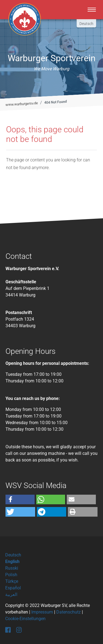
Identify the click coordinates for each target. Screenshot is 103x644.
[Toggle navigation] (92, 10)
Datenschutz (69, 612)
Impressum (42, 612)
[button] (20, 499)
